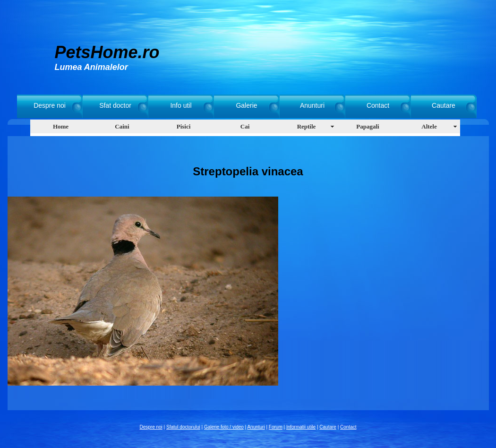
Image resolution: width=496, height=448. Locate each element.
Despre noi (50, 105)
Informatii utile (301, 427)
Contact (378, 105)
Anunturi (312, 105)
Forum (276, 427)
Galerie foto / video (224, 427)
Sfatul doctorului (183, 427)
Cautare (444, 105)
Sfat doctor (115, 105)
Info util (181, 105)
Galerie (246, 105)
